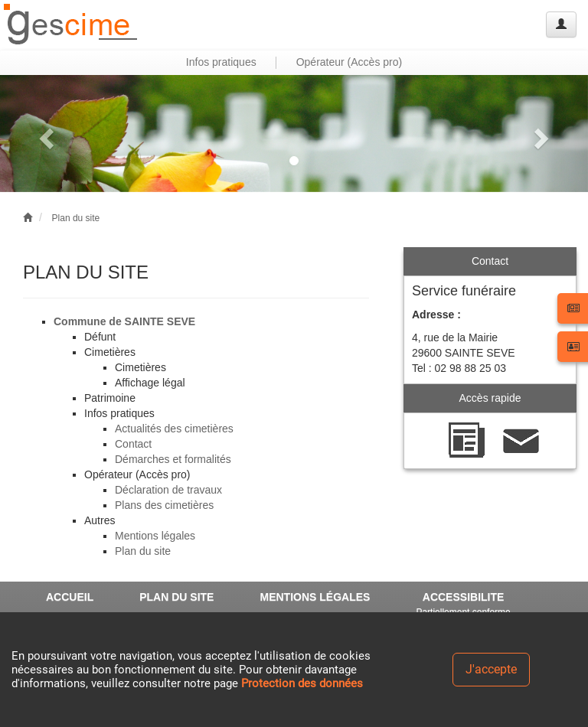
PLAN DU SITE (176, 597)
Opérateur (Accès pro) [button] (350, 62)
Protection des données (302, 683)
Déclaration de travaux (168, 490)
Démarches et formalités (173, 459)
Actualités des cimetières (174, 429)
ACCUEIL (70, 597)
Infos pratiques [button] (221, 62)
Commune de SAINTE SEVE (124, 321)
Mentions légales (155, 536)
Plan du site (76, 218)
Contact (133, 444)
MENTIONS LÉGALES (315, 597)
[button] (44, 134)
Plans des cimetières (164, 505)
